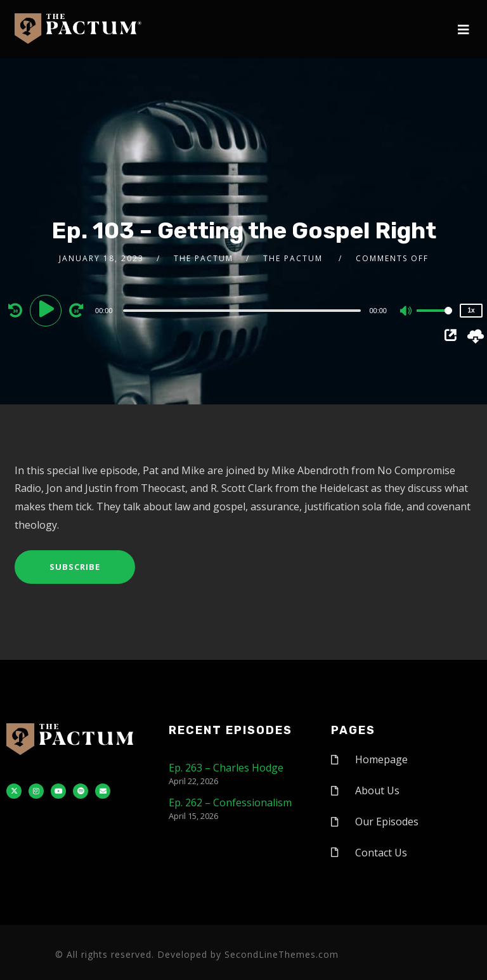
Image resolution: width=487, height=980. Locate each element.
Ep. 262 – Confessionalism (230, 803)
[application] (243, 310)
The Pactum (204, 258)
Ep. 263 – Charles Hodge (226, 768)
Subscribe (75, 567)
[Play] (48, 310)
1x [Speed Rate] (471, 310)
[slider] (242, 311)
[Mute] (406, 312)
